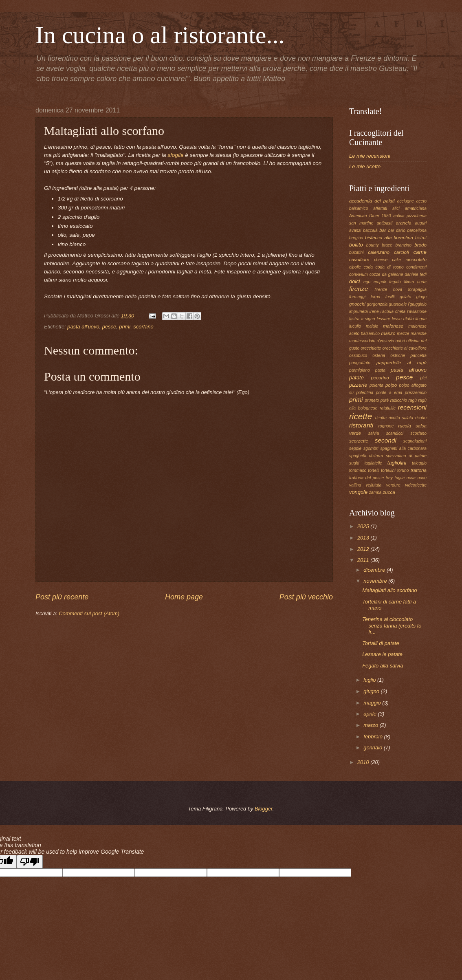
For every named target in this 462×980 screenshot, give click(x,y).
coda (368, 267)
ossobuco (358, 356)
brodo (420, 245)
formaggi (357, 297)
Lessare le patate (382, 654)
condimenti (416, 267)
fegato (395, 282)
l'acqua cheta (393, 312)
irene (374, 312)
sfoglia (176, 155)
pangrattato (360, 363)
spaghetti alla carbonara (403, 448)
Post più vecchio (306, 597)
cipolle (355, 267)
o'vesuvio (386, 341)
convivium (359, 274)
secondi (386, 440)
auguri (421, 223)
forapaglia (417, 290)
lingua (421, 319)
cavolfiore (359, 260)
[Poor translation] (30, 862)
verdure (393, 485)
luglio (370, 680)
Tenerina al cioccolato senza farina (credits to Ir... (392, 625)
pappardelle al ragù (401, 363)
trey (389, 478)
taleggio (419, 463)
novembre (376, 581)
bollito (356, 245)
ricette (361, 416)
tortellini (388, 470)
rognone (386, 426)
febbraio (374, 737)
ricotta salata (401, 418)
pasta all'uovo (83, 327)
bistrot (421, 238)
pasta (380, 370)
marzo (371, 725)
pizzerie (358, 385)
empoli (380, 282)
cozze (375, 274)
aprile (371, 714)
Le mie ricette (365, 166)
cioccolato (416, 260)
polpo (391, 385)
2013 (364, 538)
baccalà (370, 230)
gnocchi (357, 304)
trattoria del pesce (366, 478)
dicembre (375, 570)
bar (383, 230)
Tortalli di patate (381, 643)
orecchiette (371, 348)
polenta (376, 385)
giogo (421, 297)
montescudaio (362, 341)
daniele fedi (416, 274)
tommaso (358, 470)
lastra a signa (362, 319)
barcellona (417, 230)
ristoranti (361, 425)
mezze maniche (412, 334)
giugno (372, 691)
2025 (364, 526)
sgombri (371, 448)
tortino (403, 470)
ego (367, 282)
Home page (184, 597)
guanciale (398, 304)
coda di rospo (390, 267)
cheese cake (387, 260)
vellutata (374, 485)
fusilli (390, 297)
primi (125, 327)
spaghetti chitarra (366, 456)
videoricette (416, 485)
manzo (388, 333)
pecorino (380, 378)
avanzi (355, 230)
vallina (355, 485)
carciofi (401, 252)
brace (387, 245)
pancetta (418, 356)
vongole (358, 492)
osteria (379, 356)
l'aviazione (417, 312)
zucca (389, 492)
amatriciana (416, 208)
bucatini (356, 252)
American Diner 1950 (370, 216)
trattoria (419, 470)
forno (375, 297)
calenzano (379, 252)
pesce (109, 327)
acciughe (406, 201)
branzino (403, 245)
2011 (364, 560)
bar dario (397, 230)
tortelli (374, 470)
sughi (354, 463)
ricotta (381, 418)
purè (385, 400)
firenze (359, 289)
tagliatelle (373, 463)
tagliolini (397, 463)
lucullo (355, 326)
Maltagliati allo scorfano (390, 590)
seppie (355, 448)
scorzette (359, 441)
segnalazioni (415, 441)
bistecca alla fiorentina (389, 238)
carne (420, 252)
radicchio (399, 400)
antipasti (385, 223)
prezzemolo (416, 393)
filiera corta (415, 282)
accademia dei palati (372, 201)
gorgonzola (377, 304)
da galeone (392, 274)
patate (356, 378)
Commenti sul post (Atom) (89, 613)
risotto (421, 418)
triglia (400, 478)
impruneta (359, 312)
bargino (356, 238)
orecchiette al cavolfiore (405, 348)
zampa (375, 492)
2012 (364, 549)
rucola (405, 426)
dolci (354, 281)
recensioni (412, 407)
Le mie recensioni (370, 156)
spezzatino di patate (406, 456)
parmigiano (360, 370)
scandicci (395, 433)
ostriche (398, 356)
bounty (373, 245)
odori (400, 341)
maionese (393, 326)
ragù (412, 400)
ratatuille (388, 408)
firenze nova (388, 290)
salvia (374, 433)
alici (396, 208)
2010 (364, 762)
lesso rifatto (403, 319)
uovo (422, 478)
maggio (373, 703)
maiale (372, 326)
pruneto (372, 400)
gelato (405, 297)
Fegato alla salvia (383, 666)
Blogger (264, 809)
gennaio (373, 748)
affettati (380, 208)
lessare (384, 319)
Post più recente (62, 597)
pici (423, 378)
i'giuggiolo (417, 304)
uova (411, 478)
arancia (404, 223)
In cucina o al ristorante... (160, 35)
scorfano (143, 327)
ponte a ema (389, 393)
